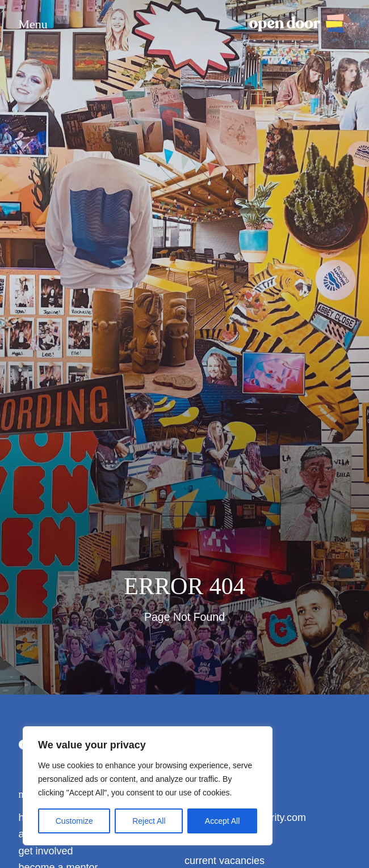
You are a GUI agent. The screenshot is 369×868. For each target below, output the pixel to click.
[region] (148, 786)
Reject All (149, 821)
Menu (33, 24)
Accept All (222, 821)
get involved (46, 851)
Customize (74, 821)
